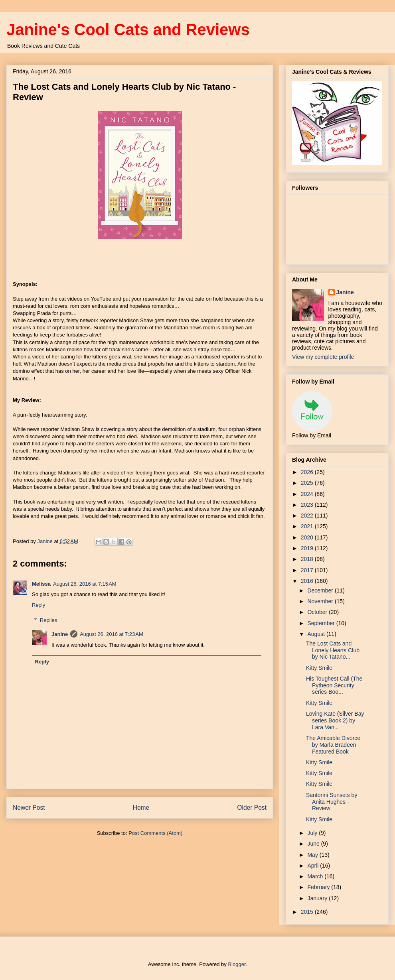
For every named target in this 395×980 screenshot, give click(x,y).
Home (141, 808)
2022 (308, 516)
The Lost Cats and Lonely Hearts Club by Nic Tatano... (333, 650)
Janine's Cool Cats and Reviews (128, 30)
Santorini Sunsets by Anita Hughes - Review (332, 802)
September (322, 623)
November (321, 601)
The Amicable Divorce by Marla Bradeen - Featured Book (333, 745)
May (313, 855)
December (321, 590)
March (316, 876)
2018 (308, 559)
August (317, 634)
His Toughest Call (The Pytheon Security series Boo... (334, 685)
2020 (308, 537)
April (314, 866)
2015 (308, 912)
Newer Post (29, 808)
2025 (308, 483)
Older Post (252, 808)
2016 (308, 581)
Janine (60, 634)
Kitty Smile (319, 668)
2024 (308, 494)
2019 (308, 548)
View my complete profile (323, 357)
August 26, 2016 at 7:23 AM (112, 634)
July (313, 833)
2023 (308, 505)
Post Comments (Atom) (155, 833)
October (318, 612)
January (318, 898)
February (319, 887)
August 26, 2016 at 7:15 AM (85, 584)
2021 (308, 526)
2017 (308, 570)
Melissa (41, 584)
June (314, 844)
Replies (48, 620)
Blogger (237, 964)
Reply (39, 605)
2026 (308, 472)
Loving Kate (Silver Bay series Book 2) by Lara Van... (335, 720)
